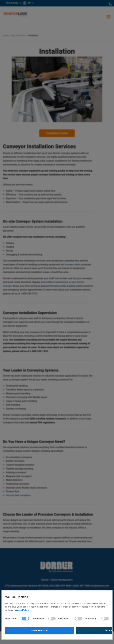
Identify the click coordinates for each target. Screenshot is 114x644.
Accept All (83, 631)
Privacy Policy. (22, 610)
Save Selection (31, 631)
